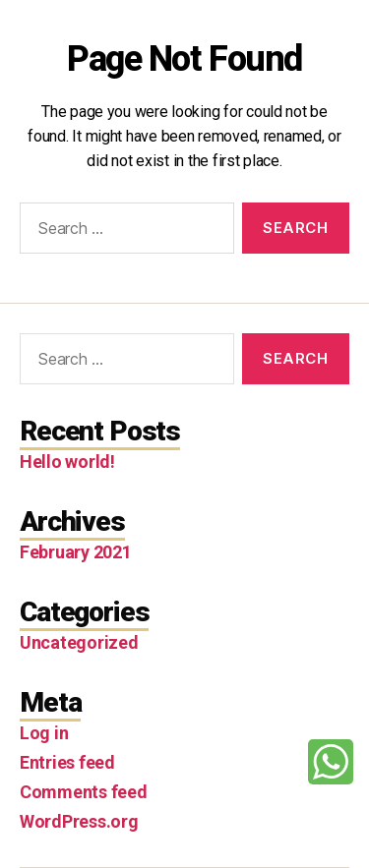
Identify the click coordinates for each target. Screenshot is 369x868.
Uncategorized (79, 642)
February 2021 (76, 552)
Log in (44, 733)
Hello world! (67, 462)
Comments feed (84, 792)
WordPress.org (79, 821)
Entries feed (67, 762)
